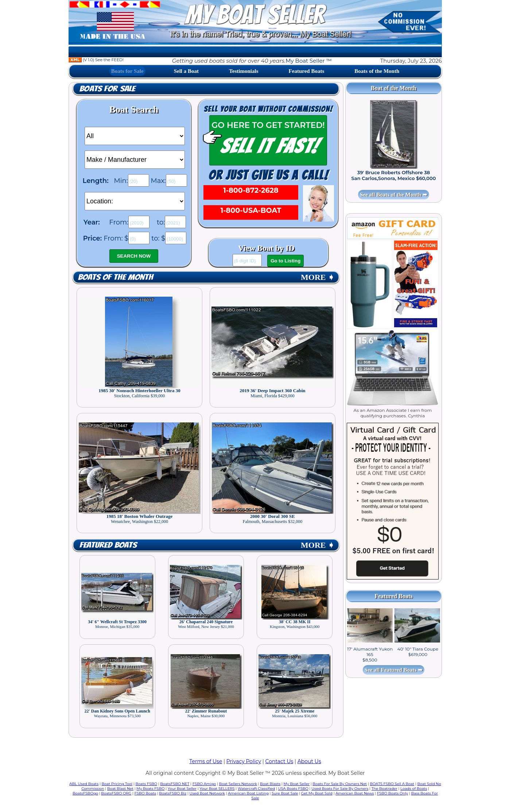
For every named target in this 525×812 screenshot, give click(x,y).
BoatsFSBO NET (175, 784)
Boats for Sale (127, 71)
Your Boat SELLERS (217, 788)
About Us (309, 761)
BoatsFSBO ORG (116, 793)
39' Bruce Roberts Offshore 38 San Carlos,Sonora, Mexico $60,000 (394, 175)
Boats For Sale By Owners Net (340, 784)
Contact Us (279, 761)
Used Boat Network (207, 793)
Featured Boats (307, 71)
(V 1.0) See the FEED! (96, 60)
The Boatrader (384, 788)
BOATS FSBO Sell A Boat (392, 784)
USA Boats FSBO (293, 788)
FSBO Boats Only (392, 793)
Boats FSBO (147, 784)
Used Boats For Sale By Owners (340, 788)
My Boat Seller (297, 784)
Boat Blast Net (120, 788)
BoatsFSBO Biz (173, 793)
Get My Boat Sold (317, 793)
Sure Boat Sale (285, 793)
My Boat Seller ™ (309, 61)
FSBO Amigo (204, 784)
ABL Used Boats (84, 784)
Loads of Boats (414, 788)
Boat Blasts (270, 784)
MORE (318, 277)
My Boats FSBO (150, 788)
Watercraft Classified (256, 788)
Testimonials (244, 71)
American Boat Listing (248, 793)
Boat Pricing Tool (117, 784)
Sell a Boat (186, 71)
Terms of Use (206, 761)
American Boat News (355, 793)
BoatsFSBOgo (85, 793)
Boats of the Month (377, 71)
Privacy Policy (244, 761)
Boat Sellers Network (238, 784)
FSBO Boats (145, 793)
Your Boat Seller (182, 788)
